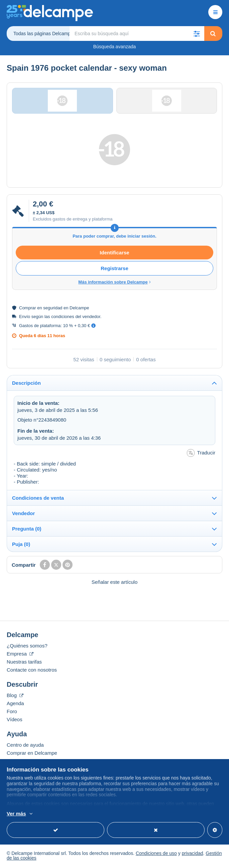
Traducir (201, 454)
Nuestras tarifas (24, 663)
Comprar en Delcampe (32, 754)
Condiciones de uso (156, 854)
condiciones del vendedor (76, 317)
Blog (15, 696)
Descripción (26, 384)
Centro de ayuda (25, 746)
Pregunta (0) (27, 530)
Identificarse (114, 253)
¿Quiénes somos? (27, 647)
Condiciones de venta (38, 499)
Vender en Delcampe (30, 762)
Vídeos (15, 720)
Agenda (15, 704)
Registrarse (114, 269)
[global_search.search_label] (137, 34)
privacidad (193, 854)
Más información (104, 814)
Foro (12, 712)
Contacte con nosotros (32, 671)
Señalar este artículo (115, 583)
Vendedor (23, 514)
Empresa (20, 655)
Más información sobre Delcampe (114, 283)
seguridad (53, 308)
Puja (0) (21, 545)
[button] (197, 34)
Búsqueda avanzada (115, 47)
